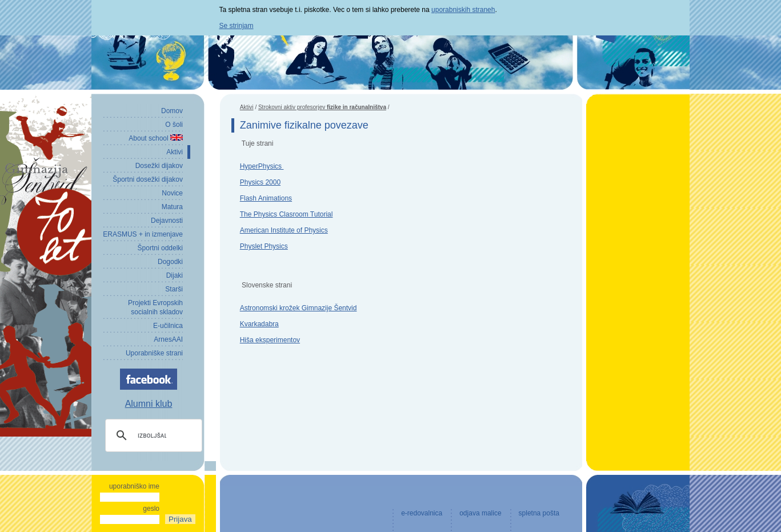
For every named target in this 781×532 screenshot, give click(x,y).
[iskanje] (152, 435)
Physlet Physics (264, 246)
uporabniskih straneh (463, 10)
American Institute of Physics (284, 230)
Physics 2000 (260, 182)
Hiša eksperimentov (270, 340)
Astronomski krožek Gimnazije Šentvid (299, 308)
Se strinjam (237, 26)
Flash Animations (266, 198)
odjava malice (480, 513)
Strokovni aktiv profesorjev (322, 107)
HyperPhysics (262, 166)
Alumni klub (149, 404)
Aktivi (247, 107)
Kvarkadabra (259, 324)
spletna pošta (539, 513)
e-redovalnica (422, 513)
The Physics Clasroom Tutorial (287, 214)
